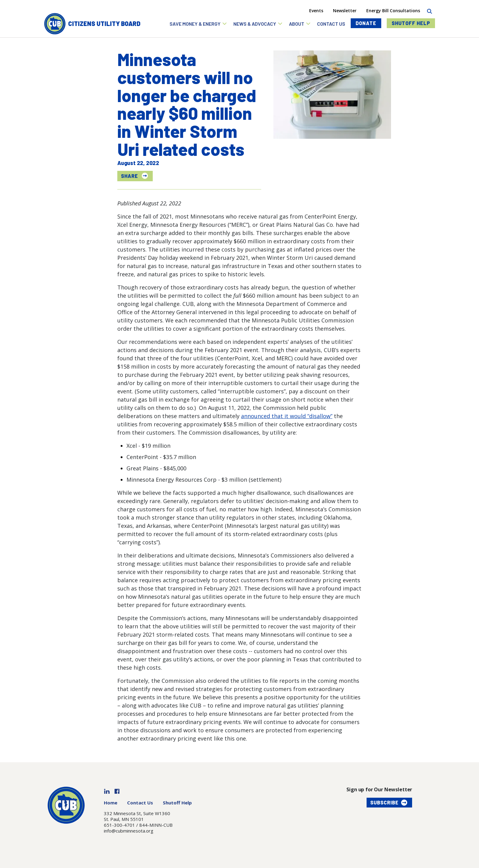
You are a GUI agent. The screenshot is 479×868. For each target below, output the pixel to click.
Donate (366, 23)
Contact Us (140, 803)
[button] (198, 24)
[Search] (429, 11)
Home (111, 803)
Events (316, 11)
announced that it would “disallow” (287, 416)
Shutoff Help (411, 23)
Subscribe (384, 802)
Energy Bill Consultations (393, 11)
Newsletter (345, 11)
